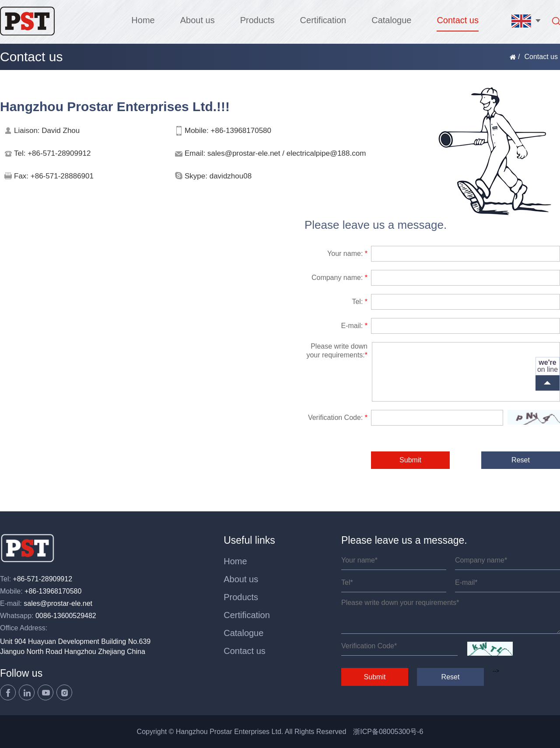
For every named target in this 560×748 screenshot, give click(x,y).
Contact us (458, 20)
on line (548, 366)
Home (143, 20)
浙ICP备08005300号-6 (388, 732)
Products (257, 20)
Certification (323, 20)
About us (198, 20)
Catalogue (391, 20)
